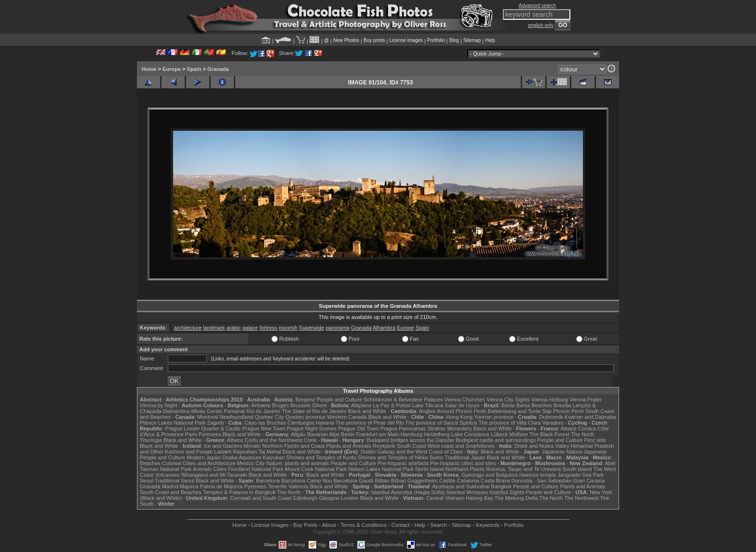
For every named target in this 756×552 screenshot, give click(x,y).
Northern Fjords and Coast (294, 446)
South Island (577, 469)
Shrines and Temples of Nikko (393, 457)
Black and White (367, 411)
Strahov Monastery (449, 428)
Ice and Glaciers (223, 446)
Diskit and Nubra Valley (542, 446)
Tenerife (277, 486)
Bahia (508, 405)
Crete (310, 440)
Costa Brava (495, 481)
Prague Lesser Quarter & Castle (203, 428)
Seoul (147, 481)
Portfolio (436, 40)
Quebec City (270, 417)
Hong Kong (459, 417)
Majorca (189, 486)
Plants (477, 469)
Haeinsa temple (538, 475)
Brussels (300, 405)
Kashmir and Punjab (189, 452)
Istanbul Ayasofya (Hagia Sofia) (408, 492)
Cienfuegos (301, 423)
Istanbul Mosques (467, 492)
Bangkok (501, 486)
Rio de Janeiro (263, 411)
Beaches (150, 463)
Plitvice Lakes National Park (173, 423)
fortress (268, 328)
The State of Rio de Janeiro (314, 411)
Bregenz (305, 400)
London (350, 498)
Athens (235, 440)
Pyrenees (210, 434)
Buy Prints (305, 525)
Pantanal (234, 411)
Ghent (320, 405)
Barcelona (268, 481)
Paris (191, 434)
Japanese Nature (562, 452)
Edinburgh (305, 498)
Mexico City (251, 463)
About (329, 525)
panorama (337, 328)
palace (250, 328)
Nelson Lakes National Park (381, 469)
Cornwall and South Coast (261, 498)
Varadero (553, 423)
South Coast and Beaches (171, 492)
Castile (447, 481)
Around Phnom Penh (461, 411)
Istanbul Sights (507, 492)
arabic (234, 328)
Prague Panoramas (403, 428)
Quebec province (305, 417)
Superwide (311, 328)
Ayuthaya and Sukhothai (461, 486)
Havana (325, 423)
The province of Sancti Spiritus (441, 423)
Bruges (280, 405)
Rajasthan (245, 452)
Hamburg (412, 434)
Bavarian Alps (323, 434)
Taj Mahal (270, 452)
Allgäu (298, 434)
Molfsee (519, 434)
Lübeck (499, 434)
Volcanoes (168, 475)
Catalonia (468, 481)
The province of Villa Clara (510, 423)
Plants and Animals (349, 446)
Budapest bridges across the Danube (411, 440)
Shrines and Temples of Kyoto (321, 457)
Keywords (487, 525)
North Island (429, 469)
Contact (401, 525)
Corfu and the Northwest (274, 440)
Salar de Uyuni (462, 405)
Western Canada (347, 417)
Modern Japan (203, 457)
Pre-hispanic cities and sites (463, 463)
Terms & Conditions (363, 525)
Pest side (595, 440)
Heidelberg (437, 434)
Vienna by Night (158, 405)
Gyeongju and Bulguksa (490, 475)
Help (490, 40)
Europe (172, 69)
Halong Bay (479, 498)
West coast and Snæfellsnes (461, 446)
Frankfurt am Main (378, 434)
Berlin (348, 434)
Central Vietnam (445, 498)
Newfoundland (236, 417)
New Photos (346, 40)
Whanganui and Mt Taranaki (214, 475)
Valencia (298, 486)
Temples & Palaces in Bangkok (239, 492)
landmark (214, 328)
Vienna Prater (586, 400)
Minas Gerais (207, 411)
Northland (457, 469)
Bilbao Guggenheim (414, 481)
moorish (288, 328)
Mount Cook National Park (316, 469)
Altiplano (361, 405)
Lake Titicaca (428, 405)
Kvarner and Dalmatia (590, 417)
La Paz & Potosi (392, 405)
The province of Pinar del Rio (370, 423)
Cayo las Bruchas (265, 423)
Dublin (368, 452)
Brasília (562, 405)
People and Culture (339, 400)
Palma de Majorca (222, 486)
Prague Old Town (358, 428)
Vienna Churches (465, 400)
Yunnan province (494, 417)
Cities (220, 469)
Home (149, 69)
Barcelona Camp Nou (307, 481)
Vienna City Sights (508, 400)
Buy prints (374, 40)
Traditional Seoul (175, 481)
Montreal (208, 417)
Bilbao (382, 481)
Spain (194, 69)
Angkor (427, 411)
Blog (454, 40)
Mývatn (252, 446)
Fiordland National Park (256, 469)
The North (583, 434)
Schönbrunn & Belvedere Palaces (403, 400)
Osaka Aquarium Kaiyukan (254, 457)
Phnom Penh (568, 411)
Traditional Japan (465, 457)
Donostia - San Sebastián (542, 481)
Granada (218, 69)
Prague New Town (263, 428)
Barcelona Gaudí (354, 481)
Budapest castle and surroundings (496, 440)
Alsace (569, 428)
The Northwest (581, 498)
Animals (202, 469)
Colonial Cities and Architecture (199, 463)
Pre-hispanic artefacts (403, 463)
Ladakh (223, 452)
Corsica (587, 428)
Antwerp (261, 405)
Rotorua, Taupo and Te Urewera (524, 469)
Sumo (437, 457)
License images (406, 40)
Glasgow (329, 498)
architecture (188, 328)
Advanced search (537, 6)
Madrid (170, 486)
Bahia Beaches (534, 405)
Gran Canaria (589, 481)
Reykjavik (384, 446)
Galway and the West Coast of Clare (420, 452)
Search (439, 525)
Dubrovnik (551, 417)
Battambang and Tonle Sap (520, 411)
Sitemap (472, 40)
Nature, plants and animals (298, 463)
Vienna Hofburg (550, 400)
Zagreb (215, 423)
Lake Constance (470, 434)
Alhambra (384, 328)
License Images (270, 525)
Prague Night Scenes (311, 428)
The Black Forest (549, 434)
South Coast (412, 446)
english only (541, 25)
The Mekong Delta (516, 498)
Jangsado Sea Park (580, 475)
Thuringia (151, 440)
